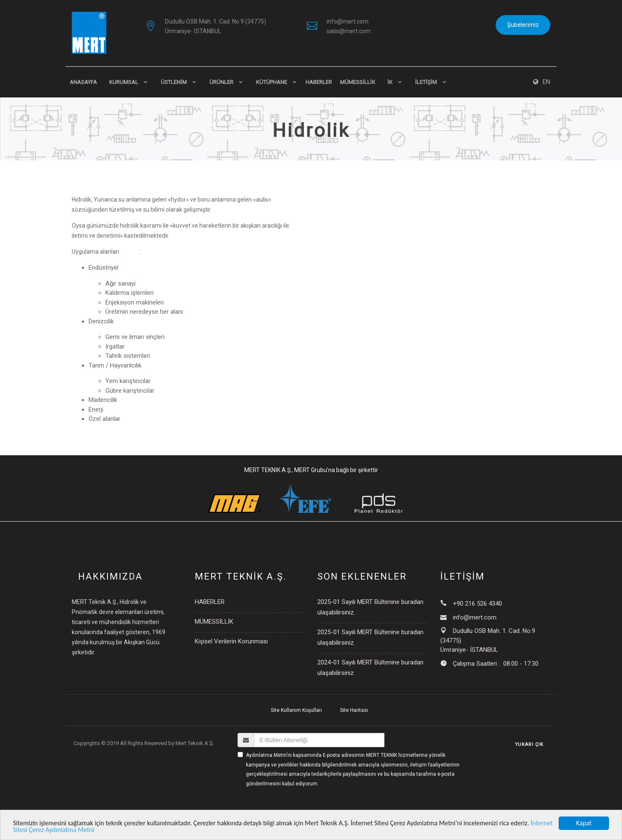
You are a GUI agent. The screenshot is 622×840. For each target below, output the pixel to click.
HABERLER (319, 82)
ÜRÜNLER (221, 82)
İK (390, 82)
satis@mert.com (349, 31)
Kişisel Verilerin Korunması (231, 641)
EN (542, 82)
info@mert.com (348, 21)
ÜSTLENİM (174, 82)
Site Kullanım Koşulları (296, 710)
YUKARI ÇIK (529, 744)
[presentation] (301, 804)
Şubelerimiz (523, 25)
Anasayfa (83, 82)
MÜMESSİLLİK (358, 82)
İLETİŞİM (426, 82)
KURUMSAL (124, 82)
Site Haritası (354, 710)
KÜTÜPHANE (272, 82)
